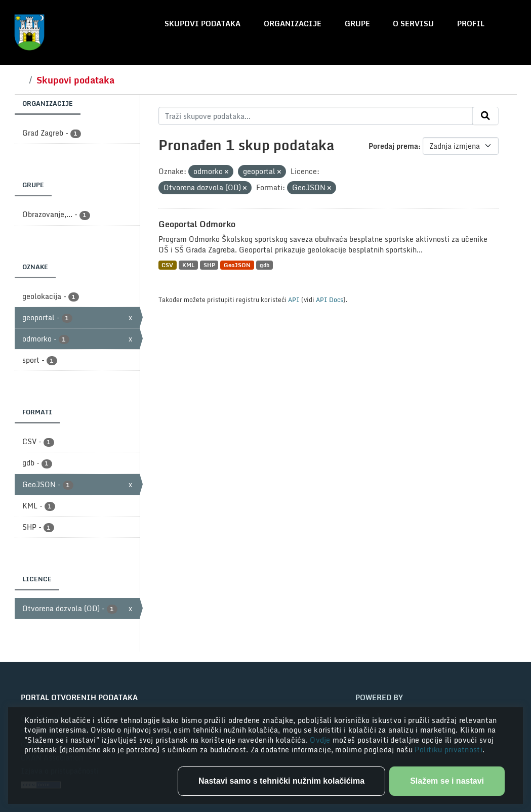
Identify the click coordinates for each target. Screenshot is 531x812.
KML (188, 265)
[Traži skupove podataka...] (316, 116)
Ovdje (321, 740)
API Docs (330, 300)
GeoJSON (237, 265)
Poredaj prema (393, 146)
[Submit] (485, 116)
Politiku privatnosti (448, 750)
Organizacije (293, 24)
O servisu (413, 24)
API (294, 300)
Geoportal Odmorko (197, 224)
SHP (209, 265)
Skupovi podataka (202, 24)
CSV (167, 265)
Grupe (357, 24)
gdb (264, 265)
